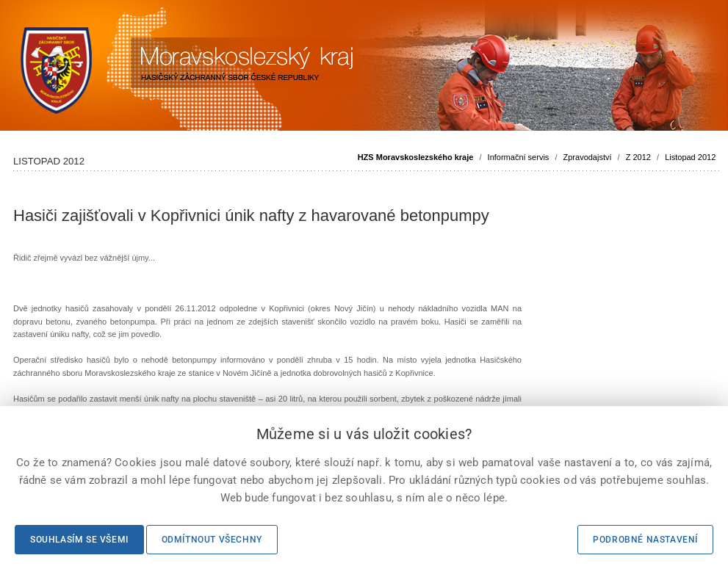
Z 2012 (638, 157)
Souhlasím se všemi (79, 540)
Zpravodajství (588, 157)
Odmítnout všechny (212, 540)
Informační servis (519, 157)
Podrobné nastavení (645, 540)
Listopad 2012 (690, 157)
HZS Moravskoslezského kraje (416, 157)
